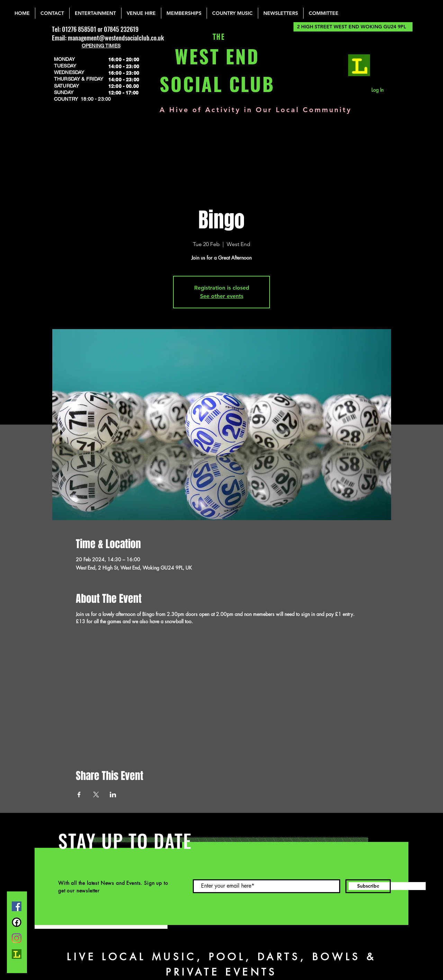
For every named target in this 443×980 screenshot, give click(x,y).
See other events (222, 296)
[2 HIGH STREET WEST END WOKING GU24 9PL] (353, 27)
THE (217, 37)
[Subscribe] (368, 886)
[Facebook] (17, 906)
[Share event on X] (96, 795)
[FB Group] (17, 922)
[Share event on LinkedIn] (113, 795)
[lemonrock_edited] (359, 65)
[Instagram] (17, 938)
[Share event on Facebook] (79, 795)
